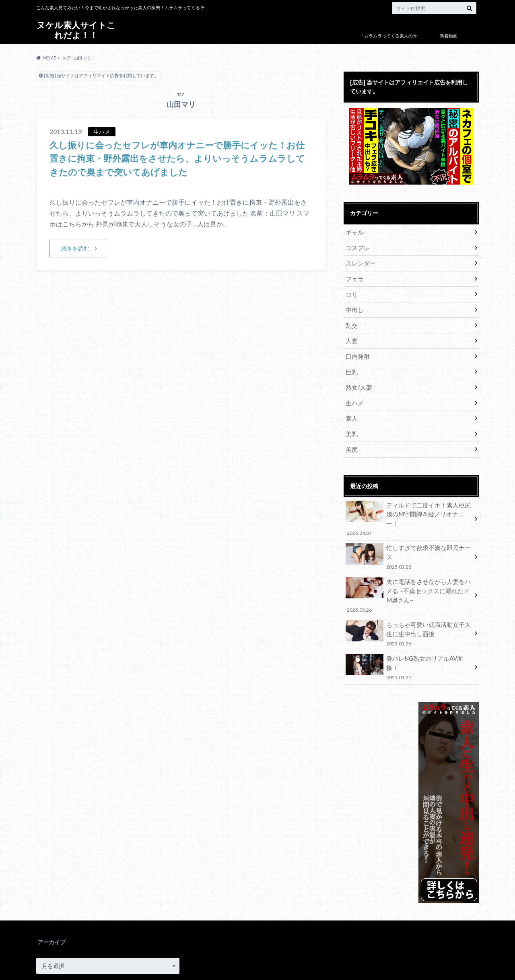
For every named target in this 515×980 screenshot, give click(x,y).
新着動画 (449, 36)
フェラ (354, 276)
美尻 (351, 440)
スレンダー (359, 262)
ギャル (354, 232)
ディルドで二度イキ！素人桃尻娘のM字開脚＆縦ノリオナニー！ (408, 504)
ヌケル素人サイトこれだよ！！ (76, 30)
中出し (354, 306)
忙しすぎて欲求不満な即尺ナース (408, 533)
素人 (351, 410)
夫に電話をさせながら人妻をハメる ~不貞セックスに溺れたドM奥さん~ (408, 568)
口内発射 (356, 351)
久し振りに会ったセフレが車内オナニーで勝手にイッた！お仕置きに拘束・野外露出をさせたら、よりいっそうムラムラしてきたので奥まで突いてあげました (178, 158)
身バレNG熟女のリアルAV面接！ (408, 634)
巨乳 (351, 366)
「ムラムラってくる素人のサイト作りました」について (388, 42)
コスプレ (356, 247)
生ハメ (354, 395)
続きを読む (76, 248)
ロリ (351, 291)
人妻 (351, 336)
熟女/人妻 (357, 381)
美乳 (351, 425)
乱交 (351, 321)
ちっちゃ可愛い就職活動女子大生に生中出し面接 (408, 605)
